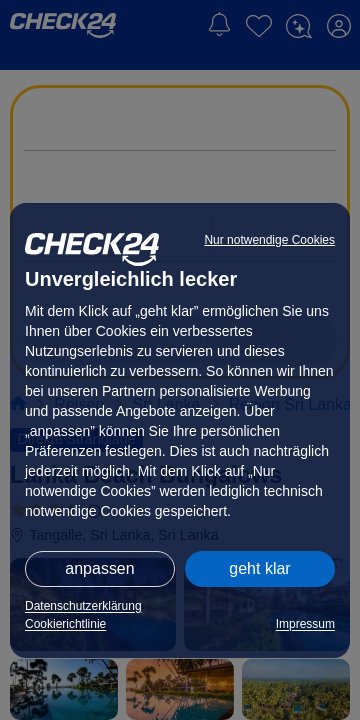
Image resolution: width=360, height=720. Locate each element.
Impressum (305, 624)
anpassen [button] (99, 568)
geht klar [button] (259, 568)
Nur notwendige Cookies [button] (269, 240)
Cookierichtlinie (65, 624)
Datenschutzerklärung (83, 606)
